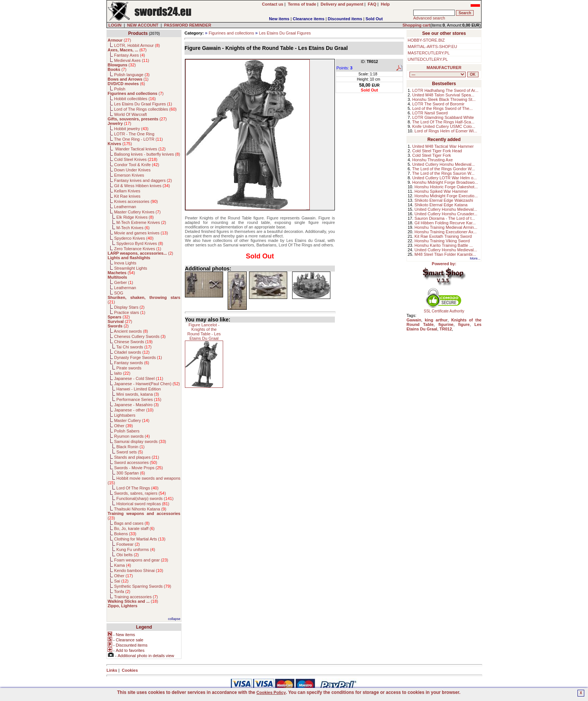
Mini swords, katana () (138, 394)
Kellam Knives (127, 191)
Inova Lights (125, 263)
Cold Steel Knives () (136, 159)
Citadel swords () (132, 352)
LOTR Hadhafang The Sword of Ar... (445, 90)
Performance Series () (139, 399)
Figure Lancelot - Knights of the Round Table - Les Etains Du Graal (204, 332)
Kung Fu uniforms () (136, 549)
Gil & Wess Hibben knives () (142, 186)
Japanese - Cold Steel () (139, 378)
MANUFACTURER (444, 68)
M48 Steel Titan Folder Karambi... (445, 254)
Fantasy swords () (132, 363)
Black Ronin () (130, 447)
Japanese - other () (134, 410)
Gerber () (124, 282)
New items (279, 19)
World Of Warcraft (130, 114)
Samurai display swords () (140, 441)
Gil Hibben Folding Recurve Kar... (445, 223)
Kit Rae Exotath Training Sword (443, 236)
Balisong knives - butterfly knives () (147, 154)
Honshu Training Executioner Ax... (445, 232)
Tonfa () (122, 591)
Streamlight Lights (130, 268)
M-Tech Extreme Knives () (141, 222)
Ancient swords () (131, 331)
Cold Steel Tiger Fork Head (437, 151)
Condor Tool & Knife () (136, 165)
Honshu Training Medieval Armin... (446, 227)
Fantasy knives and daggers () (143, 180)
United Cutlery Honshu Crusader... (446, 214)
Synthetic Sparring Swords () (142, 586)
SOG (118, 293)
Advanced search (429, 18)
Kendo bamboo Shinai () (139, 570)
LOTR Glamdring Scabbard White (443, 117)
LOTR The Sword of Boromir (438, 104)
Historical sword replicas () (143, 504)
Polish (120, 89)
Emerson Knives (129, 175)
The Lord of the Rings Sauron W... (443, 173)
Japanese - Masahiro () (136, 405)
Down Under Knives (132, 170)
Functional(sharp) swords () (145, 498)
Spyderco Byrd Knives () (140, 243)
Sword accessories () (136, 462)
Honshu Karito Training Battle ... (443, 245)
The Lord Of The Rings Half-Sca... (443, 122)
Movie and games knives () (141, 233)
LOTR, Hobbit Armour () (137, 45)
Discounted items (345, 19)
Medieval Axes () (132, 60)
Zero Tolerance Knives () (138, 249)
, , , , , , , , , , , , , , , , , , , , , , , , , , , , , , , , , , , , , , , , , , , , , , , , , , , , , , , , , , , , (438, 74)
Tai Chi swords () (134, 347)
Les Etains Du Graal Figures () (143, 104)
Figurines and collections (231, 33)
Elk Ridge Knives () (135, 217)
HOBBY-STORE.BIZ (426, 40)
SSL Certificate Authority (444, 309)
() (119, 40)
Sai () (121, 581)
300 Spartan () (130, 473)
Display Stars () (129, 307)
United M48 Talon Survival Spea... (443, 95)
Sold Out (374, 19)
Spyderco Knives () (134, 238)
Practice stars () (130, 312)
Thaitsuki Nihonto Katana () (140, 509)
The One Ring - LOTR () (138, 139)
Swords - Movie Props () (138, 468)
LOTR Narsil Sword (430, 113)
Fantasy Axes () (130, 55)
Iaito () (122, 373)
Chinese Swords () (133, 342)
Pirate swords (129, 368)
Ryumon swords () (132, 436)
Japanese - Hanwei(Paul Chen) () (147, 384)
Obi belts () (127, 555)
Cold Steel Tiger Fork (431, 155)
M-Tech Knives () (133, 228)
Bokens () (125, 534)
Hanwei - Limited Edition (139, 389)
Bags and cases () (132, 523)
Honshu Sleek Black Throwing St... (444, 99)
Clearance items (309, 19)
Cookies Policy (271, 692)
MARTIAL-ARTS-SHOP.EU (432, 47)
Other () (123, 426)
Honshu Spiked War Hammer (441, 191)
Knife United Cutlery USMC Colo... (444, 126)
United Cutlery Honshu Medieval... (443, 164)
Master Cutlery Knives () (137, 212)
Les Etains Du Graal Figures (285, 33)
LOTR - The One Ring (134, 134)
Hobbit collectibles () (135, 99)
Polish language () (132, 75)
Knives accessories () (136, 201)
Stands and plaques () (136, 457)
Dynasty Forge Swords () (138, 357)
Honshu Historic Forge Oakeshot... (446, 187)
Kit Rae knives (127, 196)
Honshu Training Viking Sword (442, 241)
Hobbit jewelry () (131, 129)
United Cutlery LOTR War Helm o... (444, 178)
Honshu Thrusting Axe (432, 160)
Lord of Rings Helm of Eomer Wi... (446, 131)
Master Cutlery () (132, 420)
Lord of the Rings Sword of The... (442, 108)
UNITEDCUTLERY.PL (428, 59)
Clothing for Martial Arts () (140, 539)
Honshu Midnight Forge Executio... (446, 196)
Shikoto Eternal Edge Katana (441, 205)
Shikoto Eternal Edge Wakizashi (444, 200)
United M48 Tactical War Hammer (443, 146)
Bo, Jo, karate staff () (134, 528)
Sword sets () (130, 452)
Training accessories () (136, 597)
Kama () (122, 565)
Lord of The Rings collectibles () (145, 109)
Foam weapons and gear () (141, 560)
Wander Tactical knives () (140, 149)
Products (138, 33)
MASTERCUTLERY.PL (429, 53)
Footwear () (128, 544)
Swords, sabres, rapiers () (140, 493)
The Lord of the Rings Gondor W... (444, 169)
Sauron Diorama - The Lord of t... (445, 218)
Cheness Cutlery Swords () (140, 336)
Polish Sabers (127, 431)
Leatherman (125, 207)
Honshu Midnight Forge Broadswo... (445, 182)
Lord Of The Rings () (137, 488)
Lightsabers (125, 415)
